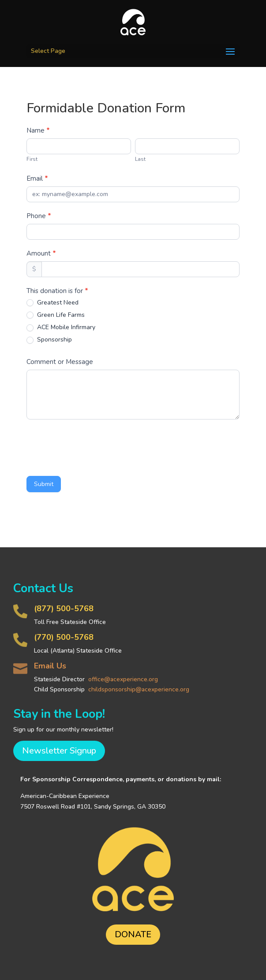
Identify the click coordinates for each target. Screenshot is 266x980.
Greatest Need (52, 303)
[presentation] (94, 445)
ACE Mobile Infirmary (61, 327)
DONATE (133, 934)
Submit (44, 484)
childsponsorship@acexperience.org (139, 689)
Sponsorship (49, 340)
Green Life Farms (56, 315)
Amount (41, 253)
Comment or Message (60, 362)
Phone (39, 216)
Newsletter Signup (59, 751)
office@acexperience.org (123, 679)
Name (38, 130)
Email (37, 178)
